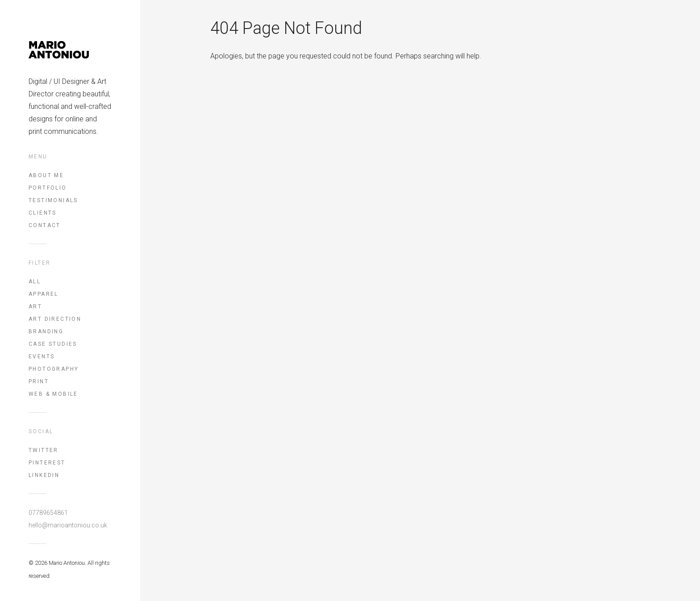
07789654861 (48, 513)
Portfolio (48, 188)
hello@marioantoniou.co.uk (68, 525)
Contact (45, 225)
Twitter (44, 450)
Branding (46, 332)
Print (39, 381)
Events (42, 356)
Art (35, 307)
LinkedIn (44, 475)
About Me (46, 175)
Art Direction (55, 319)
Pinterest (47, 463)
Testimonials (53, 200)
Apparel (44, 294)
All (35, 282)
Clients (43, 213)
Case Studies (53, 344)
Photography (54, 369)
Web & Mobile (53, 394)
